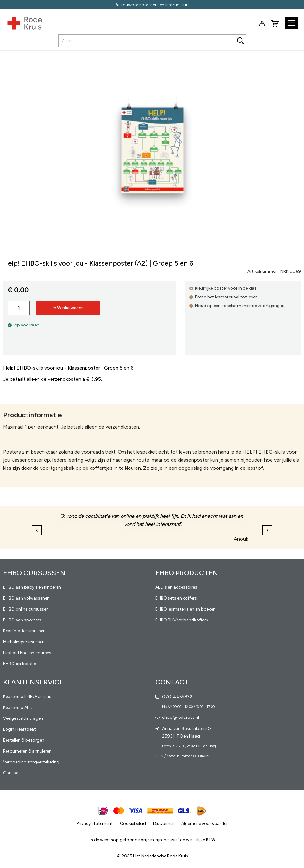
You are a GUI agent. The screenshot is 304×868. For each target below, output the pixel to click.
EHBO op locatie (20, 664)
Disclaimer (164, 824)
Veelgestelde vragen (23, 718)
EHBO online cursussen (26, 609)
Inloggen (262, 23)
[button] (267, 530)
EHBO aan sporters (22, 620)
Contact (12, 773)
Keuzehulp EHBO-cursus (27, 696)
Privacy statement (95, 824)
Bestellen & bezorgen (24, 740)
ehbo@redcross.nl (181, 717)
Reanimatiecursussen (24, 631)
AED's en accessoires (176, 587)
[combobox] (152, 41)
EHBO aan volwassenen (26, 598)
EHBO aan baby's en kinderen (32, 587)
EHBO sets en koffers (176, 598)
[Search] (241, 41)
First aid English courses (27, 653)
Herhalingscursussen (24, 642)
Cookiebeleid (133, 824)
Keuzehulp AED (18, 707)
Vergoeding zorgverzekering (31, 762)
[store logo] (21, 22)
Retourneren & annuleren (27, 751)
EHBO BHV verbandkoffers (182, 620)
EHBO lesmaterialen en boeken (185, 609)
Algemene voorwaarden (205, 824)
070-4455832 (177, 697)
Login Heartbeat (20, 729)
